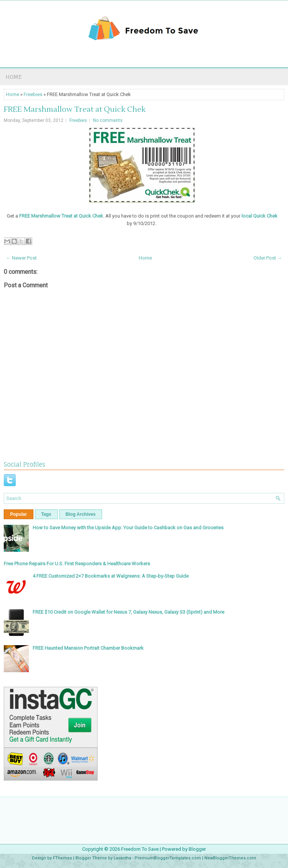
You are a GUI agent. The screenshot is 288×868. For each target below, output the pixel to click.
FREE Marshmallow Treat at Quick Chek (75, 110)
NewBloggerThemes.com (230, 858)
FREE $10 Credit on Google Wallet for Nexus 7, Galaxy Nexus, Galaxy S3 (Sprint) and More (128, 612)
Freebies (33, 94)
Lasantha (122, 858)
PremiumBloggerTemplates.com (168, 858)
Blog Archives (81, 514)
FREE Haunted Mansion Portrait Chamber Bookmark (88, 648)
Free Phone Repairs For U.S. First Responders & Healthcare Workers (77, 564)
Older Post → (268, 258)
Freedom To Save (140, 849)
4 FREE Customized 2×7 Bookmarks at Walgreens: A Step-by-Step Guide (111, 576)
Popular (19, 514)
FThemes (62, 858)
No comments (108, 120)
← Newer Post (21, 258)
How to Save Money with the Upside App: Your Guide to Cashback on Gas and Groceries (128, 528)
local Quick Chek (259, 216)
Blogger (197, 849)
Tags (46, 514)
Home (14, 77)
